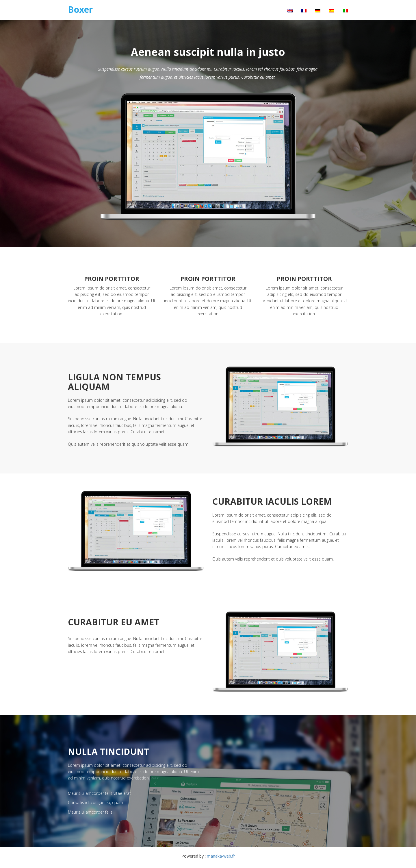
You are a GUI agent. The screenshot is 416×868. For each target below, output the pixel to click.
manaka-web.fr (221, 856)
